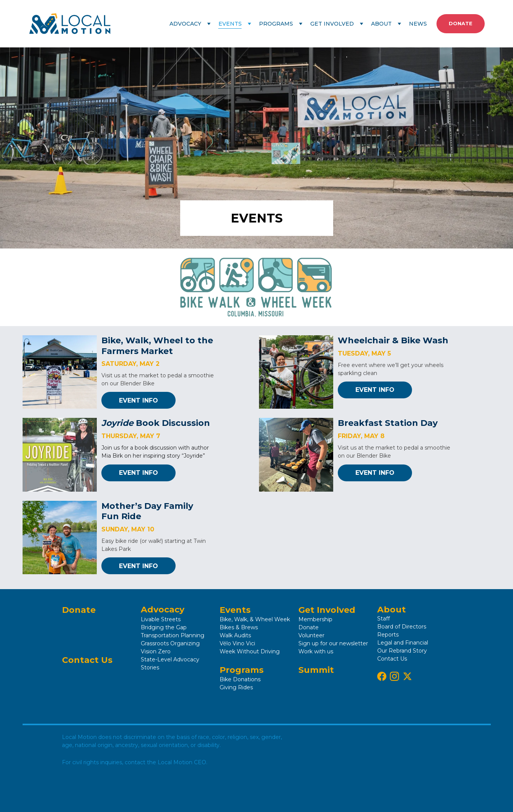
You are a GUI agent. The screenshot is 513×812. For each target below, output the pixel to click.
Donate (79, 610)
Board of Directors (402, 627)
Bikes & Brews (239, 627)
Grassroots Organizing (170, 643)
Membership (315, 619)
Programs (242, 670)
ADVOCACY (185, 24)
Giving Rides (236, 687)
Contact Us (87, 660)
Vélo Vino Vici (237, 643)
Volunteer (311, 635)
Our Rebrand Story (402, 651)
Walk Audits (235, 635)
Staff (384, 619)
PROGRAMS (276, 24)
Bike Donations (240, 679)
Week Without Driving (250, 651)
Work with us (316, 651)
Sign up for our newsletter (333, 643)
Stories (150, 667)
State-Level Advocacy (170, 659)
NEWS (418, 24)
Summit (316, 670)
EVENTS (230, 24)
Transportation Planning (173, 635)
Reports (388, 635)
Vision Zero (156, 651)
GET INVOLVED (332, 24)
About (392, 610)
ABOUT (381, 24)
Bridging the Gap (164, 627)
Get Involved (327, 610)
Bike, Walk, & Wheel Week (256, 619)
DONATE (461, 23)
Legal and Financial (403, 643)
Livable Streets (161, 619)
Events (235, 610)
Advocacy (163, 610)
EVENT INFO (138, 400)
